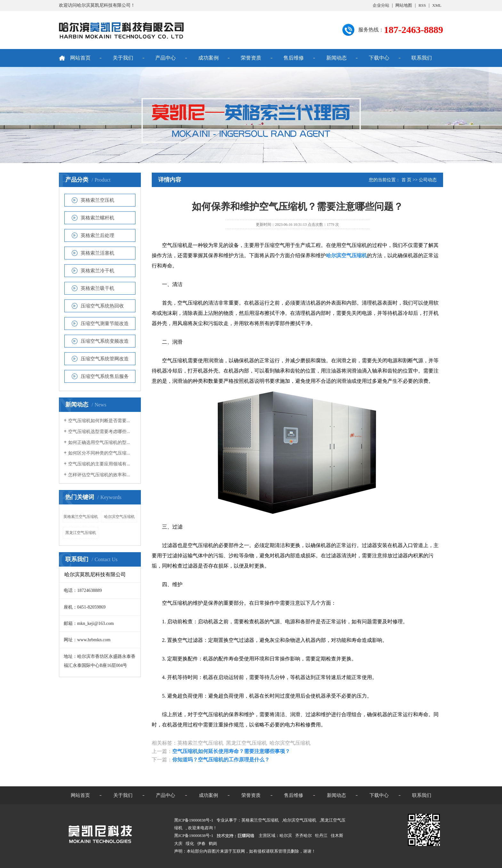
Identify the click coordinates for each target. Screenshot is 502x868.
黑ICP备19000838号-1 (194, 835)
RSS (422, 5)
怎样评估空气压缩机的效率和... (99, 475)
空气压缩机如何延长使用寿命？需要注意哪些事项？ (231, 751)
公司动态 (428, 180)
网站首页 (80, 58)
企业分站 (381, 5)
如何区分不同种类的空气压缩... (99, 453)
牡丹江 (321, 835)
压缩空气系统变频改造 (105, 341)
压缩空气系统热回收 (102, 306)
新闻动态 (336, 58)
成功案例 (208, 58)
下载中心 (379, 58)
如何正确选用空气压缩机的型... (99, 442)
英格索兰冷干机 (97, 271)
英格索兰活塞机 (97, 253)
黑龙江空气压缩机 (81, 533)
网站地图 (404, 5)
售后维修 (294, 58)
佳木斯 (337, 835)
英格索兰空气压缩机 (81, 517)
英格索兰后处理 (97, 235)
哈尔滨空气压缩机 (119, 517)
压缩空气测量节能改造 (105, 323)
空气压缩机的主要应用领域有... (99, 464)
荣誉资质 (251, 58)
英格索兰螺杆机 (97, 218)
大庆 (178, 843)
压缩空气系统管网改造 (105, 359)
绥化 (190, 843)
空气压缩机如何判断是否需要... (99, 421)
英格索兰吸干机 (97, 288)
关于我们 (123, 58)
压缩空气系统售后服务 (105, 376)
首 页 (407, 180)
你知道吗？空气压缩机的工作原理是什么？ (221, 760)
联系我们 (422, 58)
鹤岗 (213, 843)
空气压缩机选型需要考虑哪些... (99, 432)
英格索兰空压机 (97, 200)
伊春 (201, 843)
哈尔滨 (286, 835)
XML (437, 5)
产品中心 (166, 58)
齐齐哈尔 (304, 835)
